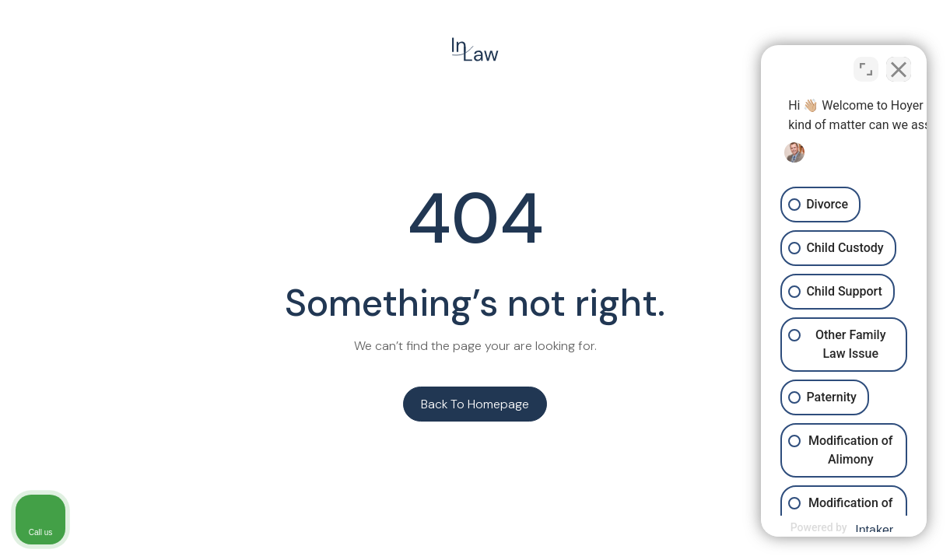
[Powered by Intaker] (817, 527)
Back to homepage (475, 404)
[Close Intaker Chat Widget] (899, 63)
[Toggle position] (866, 63)
